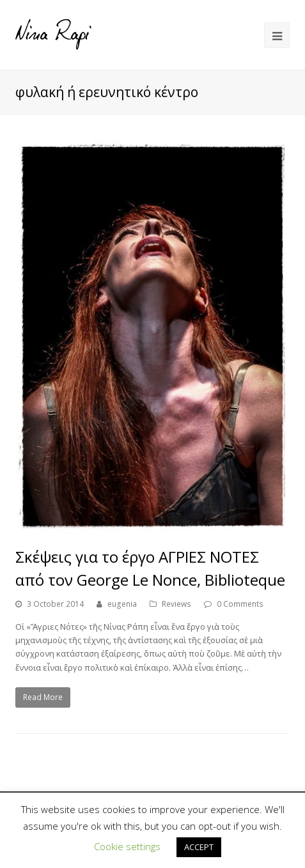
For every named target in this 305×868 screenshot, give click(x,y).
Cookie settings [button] (127, 846)
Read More (43, 697)
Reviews (176, 604)
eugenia (122, 604)
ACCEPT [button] (199, 847)
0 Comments (240, 604)
